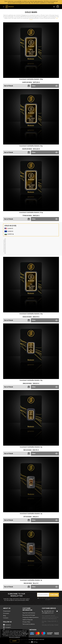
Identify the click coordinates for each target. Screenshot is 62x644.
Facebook (7, 625)
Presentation (7, 611)
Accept (15, 641)
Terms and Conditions (29, 624)
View (34, 86)
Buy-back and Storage (29, 615)
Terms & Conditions (14, 637)
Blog (4, 616)
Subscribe (54, 595)
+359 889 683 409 (48, 611)
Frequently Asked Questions (30, 617)
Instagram (7, 627)
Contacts (6, 618)
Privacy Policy (26, 622)
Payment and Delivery (29, 613)
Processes (6, 613)
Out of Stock (9, 86)
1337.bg (35, 642)
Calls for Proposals (28, 620)
